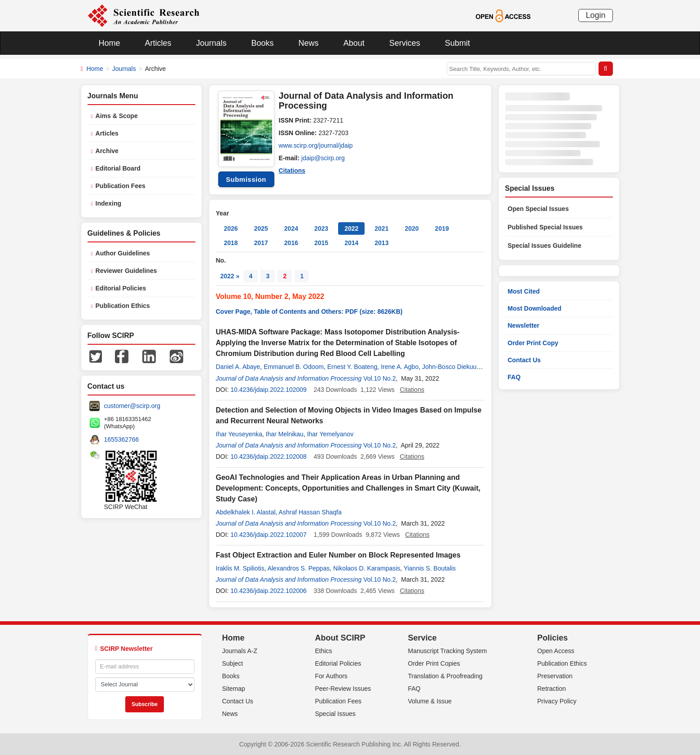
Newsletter (524, 325)
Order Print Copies (434, 663)
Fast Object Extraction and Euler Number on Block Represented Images (338, 555)
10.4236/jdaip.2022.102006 (269, 591)
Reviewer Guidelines (126, 271)
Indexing (109, 203)
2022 (351, 228)
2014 (351, 243)
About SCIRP (340, 638)
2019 (442, 228)
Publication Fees (121, 186)
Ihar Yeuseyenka (239, 434)
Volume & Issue (430, 701)
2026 (231, 228)
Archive (107, 151)
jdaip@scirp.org (323, 158)
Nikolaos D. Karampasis (367, 568)
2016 (291, 243)
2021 (381, 228)
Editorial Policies (121, 288)
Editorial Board (118, 168)
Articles (158, 43)
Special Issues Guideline (545, 246)
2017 (261, 243)
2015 (321, 243)
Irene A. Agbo (400, 367)
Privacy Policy (557, 701)
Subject (233, 663)
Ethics (324, 651)
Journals (211, 43)
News (309, 43)
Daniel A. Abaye (238, 367)
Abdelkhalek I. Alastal (246, 512)
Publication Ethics (123, 306)
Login (595, 15)
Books (263, 43)
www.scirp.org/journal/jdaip (316, 145)
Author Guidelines (123, 253)
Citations (292, 171)
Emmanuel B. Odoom (294, 367)
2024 (291, 228)
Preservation (555, 676)
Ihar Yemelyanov (330, 434)
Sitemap (234, 689)
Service (423, 638)
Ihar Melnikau (285, 434)
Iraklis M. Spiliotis (240, 568)
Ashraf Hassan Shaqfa (310, 512)
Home (110, 43)
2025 (261, 228)
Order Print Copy (533, 343)
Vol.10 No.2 (379, 378)
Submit (458, 43)
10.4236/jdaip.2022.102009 (269, 390)
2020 (412, 228)
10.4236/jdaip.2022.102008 (269, 457)
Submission (246, 179)
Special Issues (335, 714)
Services (405, 43)
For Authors (331, 676)
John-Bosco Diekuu (449, 367)
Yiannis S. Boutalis (430, 568)
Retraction (552, 689)
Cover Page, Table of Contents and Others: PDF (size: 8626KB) (309, 312)
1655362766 (122, 439)
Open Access (556, 651)
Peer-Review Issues (343, 689)
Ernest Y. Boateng (352, 367)
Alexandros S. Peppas (299, 568)
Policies (553, 638)
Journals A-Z (240, 651)
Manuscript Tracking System (448, 651)
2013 (381, 243)
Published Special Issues (545, 227)
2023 (321, 228)
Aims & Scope (117, 116)
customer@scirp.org (132, 406)
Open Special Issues (538, 209)
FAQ (514, 377)
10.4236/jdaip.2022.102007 (269, 535)
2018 (231, 243)
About (354, 43)
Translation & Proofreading (445, 676)
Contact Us (524, 360)
